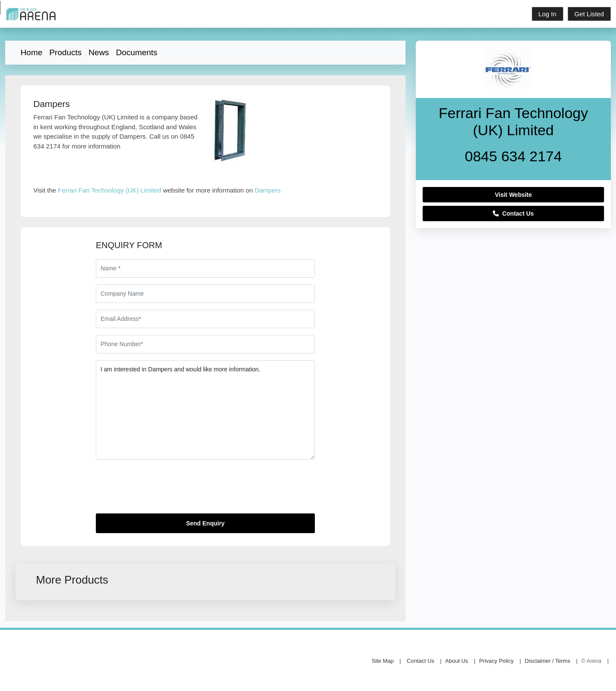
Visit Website (514, 195)
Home (31, 52)
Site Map (383, 661)
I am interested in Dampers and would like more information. (205, 410)
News (99, 52)
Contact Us (513, 214)
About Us (457, 661)
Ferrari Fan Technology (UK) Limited (109, 190)
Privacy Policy (496, 661)
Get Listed (589, 14)
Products (65, 52)
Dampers (268, 190)
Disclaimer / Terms (548, 661)
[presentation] (161, 490)
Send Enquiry (205, 523)
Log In (548, 14)
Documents (137, 52)
